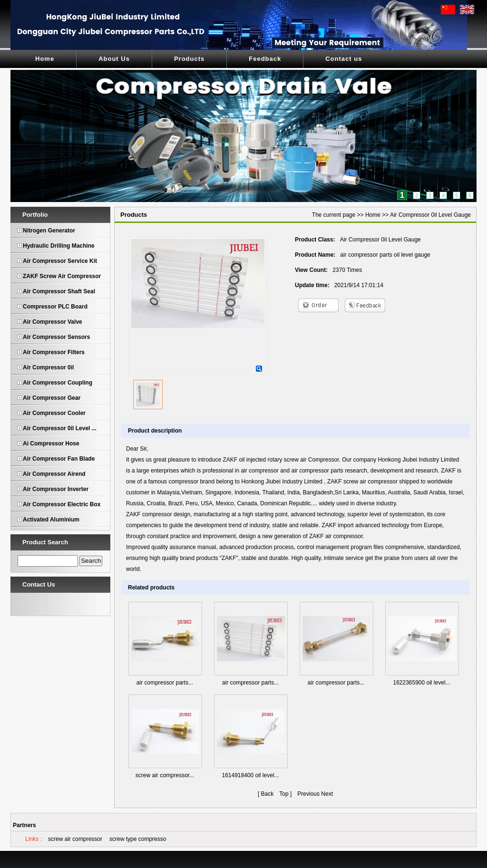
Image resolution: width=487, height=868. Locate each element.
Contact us (344, 59)
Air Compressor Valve (53, 322)
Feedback (265, 59)
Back (268, 794)
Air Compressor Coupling (58, 383)
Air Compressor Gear (52, 398)
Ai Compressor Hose (51, 444)
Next (327, 794)
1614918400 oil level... (250, 775)
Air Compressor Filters (54, 352)
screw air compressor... (165, 775)
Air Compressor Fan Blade (59, 459)
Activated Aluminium (51, 520)
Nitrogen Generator (49, 231)
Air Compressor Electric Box (62, 504)
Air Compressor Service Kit (60, 261)
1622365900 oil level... (421, 683)
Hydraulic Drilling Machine (59, 246)
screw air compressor (75, 839)
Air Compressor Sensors (56, 337)
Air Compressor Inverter (56, 489)
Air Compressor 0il (48, 367)
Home (45, 59)
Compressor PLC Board (55, 307)
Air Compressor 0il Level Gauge (430, 215)
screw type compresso (138, 839)
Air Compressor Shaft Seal (59, 291)
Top (284, 794)
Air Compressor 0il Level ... (60, 428)
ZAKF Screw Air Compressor (62, 276)
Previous (308, 794)
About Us (114, 59)
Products (189, 59)
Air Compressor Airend (54, 474)
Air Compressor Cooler (54, 413)
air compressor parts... (165, 683)
